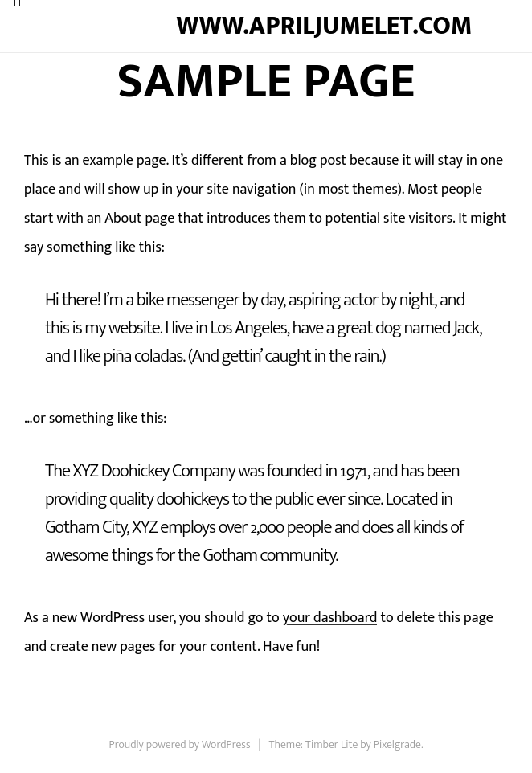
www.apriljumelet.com (324, 26)
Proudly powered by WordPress (180, 744)
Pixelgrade (397, 744)
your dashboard (330, 618)
